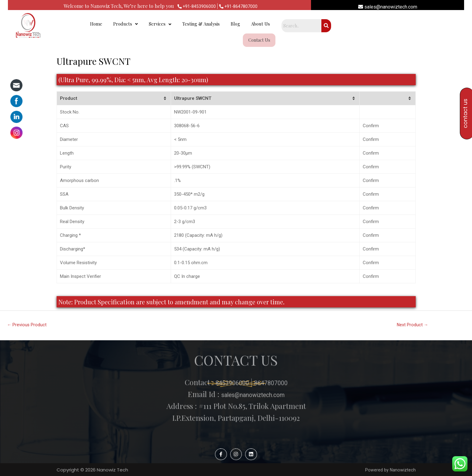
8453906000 (228, 350)
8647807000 (274, 350)
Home (164, 26)
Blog (310, 26)
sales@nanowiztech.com (388, 7)
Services (230, 26)
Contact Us (368, 26)
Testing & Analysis (274, 26)
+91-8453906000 (194, 6)
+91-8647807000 (241, 6)
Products (191, 26)
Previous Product (28, 315)
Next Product (413, 315)
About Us (336, 26)
